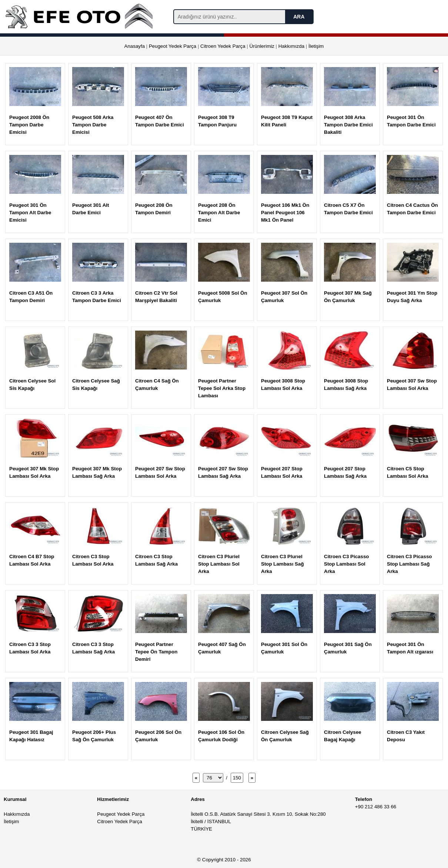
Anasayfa (135, 46)
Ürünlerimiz (262, 46)
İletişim (316, 46)
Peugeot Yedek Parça (173, 46)
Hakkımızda (291, 46)
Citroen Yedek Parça (223, 46)
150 (237, 778)
